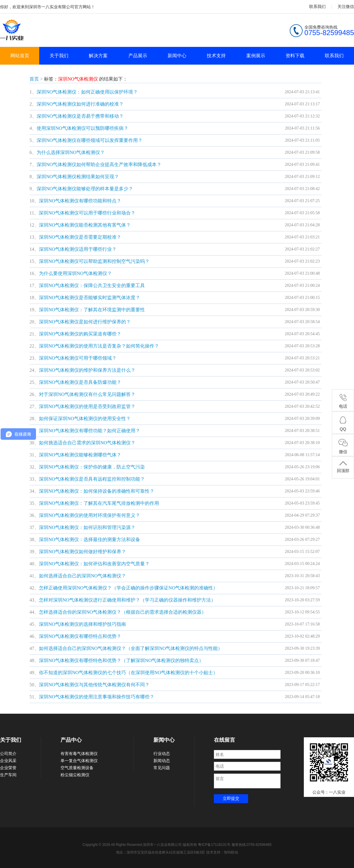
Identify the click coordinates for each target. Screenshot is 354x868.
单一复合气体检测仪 (79, 761)
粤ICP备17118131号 (214, 845)
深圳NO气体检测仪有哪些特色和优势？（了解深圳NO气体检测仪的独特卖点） (121, 660)
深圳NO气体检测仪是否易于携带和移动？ (80, 116)
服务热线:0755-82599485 (251, 845)
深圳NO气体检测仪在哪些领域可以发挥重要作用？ (90, 140)
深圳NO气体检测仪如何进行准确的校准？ (80, 104)
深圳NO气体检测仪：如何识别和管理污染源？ (87, 527)
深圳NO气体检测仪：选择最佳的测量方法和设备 (90, 539)
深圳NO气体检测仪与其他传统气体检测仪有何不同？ (94, 685)
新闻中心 (177, 56)
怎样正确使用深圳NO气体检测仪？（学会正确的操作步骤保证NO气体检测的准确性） (128, 588)
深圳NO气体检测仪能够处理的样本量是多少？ (85, 189)
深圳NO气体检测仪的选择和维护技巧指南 (82, 624)
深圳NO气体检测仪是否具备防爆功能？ (80, 382)
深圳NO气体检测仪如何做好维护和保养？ (82, 552)
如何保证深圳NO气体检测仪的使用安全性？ (85, 419)
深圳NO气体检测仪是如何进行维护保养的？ (85, 322)
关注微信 (346, 6)
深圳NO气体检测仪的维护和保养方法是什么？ (87, 370)
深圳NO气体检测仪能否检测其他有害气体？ (85, 225)
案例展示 (256, 56)
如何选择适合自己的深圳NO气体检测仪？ (82, 576)
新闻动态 (162, 761)
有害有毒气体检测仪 (79, 754)
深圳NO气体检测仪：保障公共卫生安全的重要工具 (92, 285)
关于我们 (59, 56)
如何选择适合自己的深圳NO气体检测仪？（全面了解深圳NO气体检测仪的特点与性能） (131, 648)
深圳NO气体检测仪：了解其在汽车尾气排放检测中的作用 (99, 503)
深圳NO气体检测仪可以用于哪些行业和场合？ (87, 213)
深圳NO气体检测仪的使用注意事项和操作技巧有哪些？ (97, 697)
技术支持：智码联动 (222, 852)
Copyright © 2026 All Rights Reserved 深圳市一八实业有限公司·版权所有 (140, 845)
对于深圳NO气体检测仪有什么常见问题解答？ (87, 394)
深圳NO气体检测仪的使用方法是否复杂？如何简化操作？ (99, 346)
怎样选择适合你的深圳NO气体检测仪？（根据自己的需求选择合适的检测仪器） (123, 612)
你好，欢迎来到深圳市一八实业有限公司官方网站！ (47, 7)
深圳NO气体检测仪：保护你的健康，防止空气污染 (92, 467)
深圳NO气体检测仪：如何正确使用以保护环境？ (87, 92)
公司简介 (8, 754)
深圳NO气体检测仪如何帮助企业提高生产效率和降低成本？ (99, 164)
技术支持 (216, 56)
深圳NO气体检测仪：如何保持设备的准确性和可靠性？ (97, 491)
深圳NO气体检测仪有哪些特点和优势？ (80, 636)
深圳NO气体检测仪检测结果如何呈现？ (78, 177)
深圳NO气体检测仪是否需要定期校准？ (80, 237)
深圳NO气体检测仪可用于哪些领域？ (78, 358)
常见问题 (162, 768)
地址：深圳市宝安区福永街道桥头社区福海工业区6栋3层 (160, 852)
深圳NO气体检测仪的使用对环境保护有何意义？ (90, 515)
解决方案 (98, 56)
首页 (34, 79)
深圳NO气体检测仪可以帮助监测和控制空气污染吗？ (94, 261)
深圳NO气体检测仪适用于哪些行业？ (78, 249)
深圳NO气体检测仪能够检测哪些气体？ (80, 455)
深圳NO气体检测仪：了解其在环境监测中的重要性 (92, 310)
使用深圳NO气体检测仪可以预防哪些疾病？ (82, 128)
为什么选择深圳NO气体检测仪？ (71, 152)
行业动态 (162, 754)
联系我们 (317, 6)
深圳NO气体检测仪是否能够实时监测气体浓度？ (90, 298)
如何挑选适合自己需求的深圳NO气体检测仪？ (87, 443)
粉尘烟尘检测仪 (75, 775)
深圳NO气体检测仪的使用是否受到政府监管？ (87, 406)
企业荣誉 (8, 768)
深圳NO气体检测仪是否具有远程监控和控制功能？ (92, 479)
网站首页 (20, 56)
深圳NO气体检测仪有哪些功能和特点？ (80, 201)
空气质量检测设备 (77, 768)
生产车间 (8, 775)
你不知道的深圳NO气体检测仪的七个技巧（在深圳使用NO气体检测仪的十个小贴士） (128, 673)
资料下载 (295, 56)
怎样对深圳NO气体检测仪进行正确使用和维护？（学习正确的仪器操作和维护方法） (127, 600)
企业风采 (8, 761)
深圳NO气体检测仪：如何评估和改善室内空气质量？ (94, 564)
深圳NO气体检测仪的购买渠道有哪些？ (80, 334)
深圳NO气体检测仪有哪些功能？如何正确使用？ (90, 431)
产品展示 (138, 56)
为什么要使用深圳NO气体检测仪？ (75, 273)
